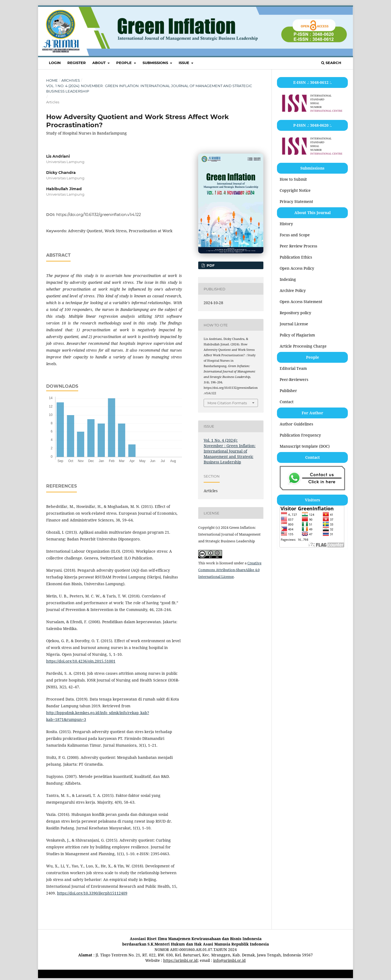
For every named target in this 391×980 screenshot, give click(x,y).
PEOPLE (124, 63)
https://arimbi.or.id (180, 960)
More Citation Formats (227, 403)
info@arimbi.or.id (229, 960)
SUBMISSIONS (156, 63)
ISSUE (185, 63)
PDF (210, 265)
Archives (71, 80)
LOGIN (55, 63)
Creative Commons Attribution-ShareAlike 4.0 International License (230, 570)
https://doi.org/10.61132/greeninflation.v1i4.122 (99, 215)
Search (331, 63)
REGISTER (77, 63)
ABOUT (100, 63)
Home (52, 80)
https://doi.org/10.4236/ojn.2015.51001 (81, 661)
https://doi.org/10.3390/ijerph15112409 (92, 893)
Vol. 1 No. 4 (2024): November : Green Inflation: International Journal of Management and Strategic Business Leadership (149, 88)
